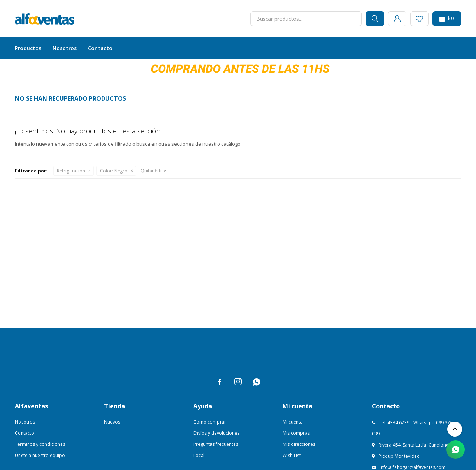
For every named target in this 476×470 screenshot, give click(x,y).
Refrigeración (71, 171)
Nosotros (65, 48)
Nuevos (112, 422)
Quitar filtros (154, 171)
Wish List (292, 455)
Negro (114, 171)
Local (199, 455)
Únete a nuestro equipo (40, 455)
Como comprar (210, 422)
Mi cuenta (293, 422)
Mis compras (296, 433)
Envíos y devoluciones (216, 433)
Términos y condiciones (40, 444)
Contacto (100, 48)
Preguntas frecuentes (216, 444)
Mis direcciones (299, 444)
